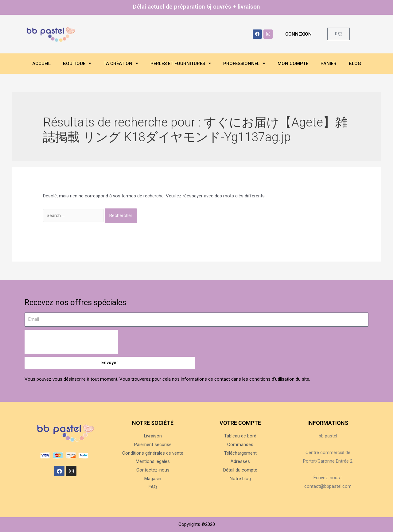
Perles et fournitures (181, 63)
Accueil (41, 64)
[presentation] (71, 342)
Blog (355, 64)
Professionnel (244, 63)
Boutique (77, 63)
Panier (329, 64)
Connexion (298, 34)
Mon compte (293, 64)
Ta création (121, 63)
